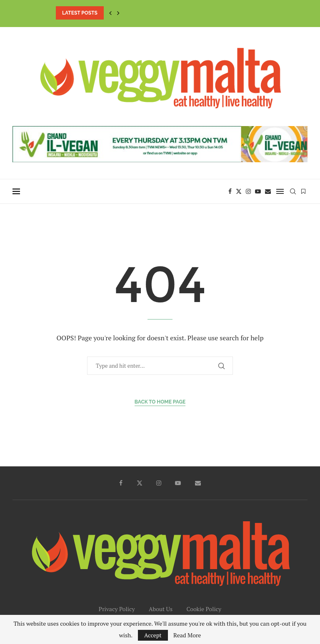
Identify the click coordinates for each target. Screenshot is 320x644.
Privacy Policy (117, 609)
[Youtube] (258, 191)
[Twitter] (239, 191)
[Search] (293, 191)
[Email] (268, 191)
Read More (187, 635)
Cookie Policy (204, 609)
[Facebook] (230, 191)
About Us (161, 609)
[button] (110, 13)
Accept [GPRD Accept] (153, 635)
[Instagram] (248, 191)
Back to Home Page (160, 402)
